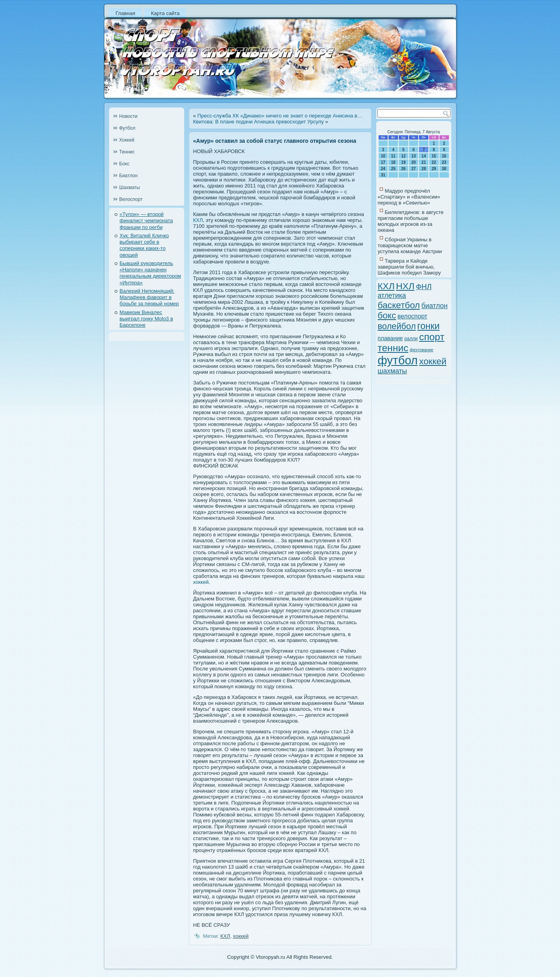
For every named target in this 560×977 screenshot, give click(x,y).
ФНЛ (424, 287)
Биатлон (129, 176)
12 (403, 156)
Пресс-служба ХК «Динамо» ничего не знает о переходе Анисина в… (280, 116)
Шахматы (130, 187)
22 (434, 162)
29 (434, 169)
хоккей (201, 582)
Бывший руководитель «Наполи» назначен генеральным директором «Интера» (151, 273)
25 (393, 169)
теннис (393, 348)
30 (444, 169)
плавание (390, 338)
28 (424, 169)
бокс (387, 315)
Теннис (127, 152)
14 (424, 156)
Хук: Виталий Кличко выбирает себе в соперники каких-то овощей (144, 245)
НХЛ (405, 286)
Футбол (127, 128)
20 (414, 162)
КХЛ (198, 220)
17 (383, 162)
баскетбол (399, 305)
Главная (125, 13)
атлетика (392, 295)
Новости (128, 116)
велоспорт (413, 316)
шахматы (392, 371)
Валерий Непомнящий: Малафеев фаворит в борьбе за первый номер (149, 297)
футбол (398, 360)
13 (414, 156)
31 (383, 175)
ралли (411, 339)
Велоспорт (131, 199)
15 (434, 156)
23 (444, 162)
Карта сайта (165, 13)
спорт (432, 337)
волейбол (397, 326)
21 (424, 162)
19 (403, 162)
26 (403, 169)
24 (383, 169)
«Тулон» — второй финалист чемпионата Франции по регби (146, 221)
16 (444, 156)
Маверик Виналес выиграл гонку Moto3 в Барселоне (146, 319)
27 (414, 169)
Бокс (124, 164)
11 (393, 156)
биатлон (434, 306)
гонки (429, 326)
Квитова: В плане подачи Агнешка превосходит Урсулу (259, 122)
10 (383, 156)
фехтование (422, 350)
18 (393, 162)
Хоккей (127, 140)
